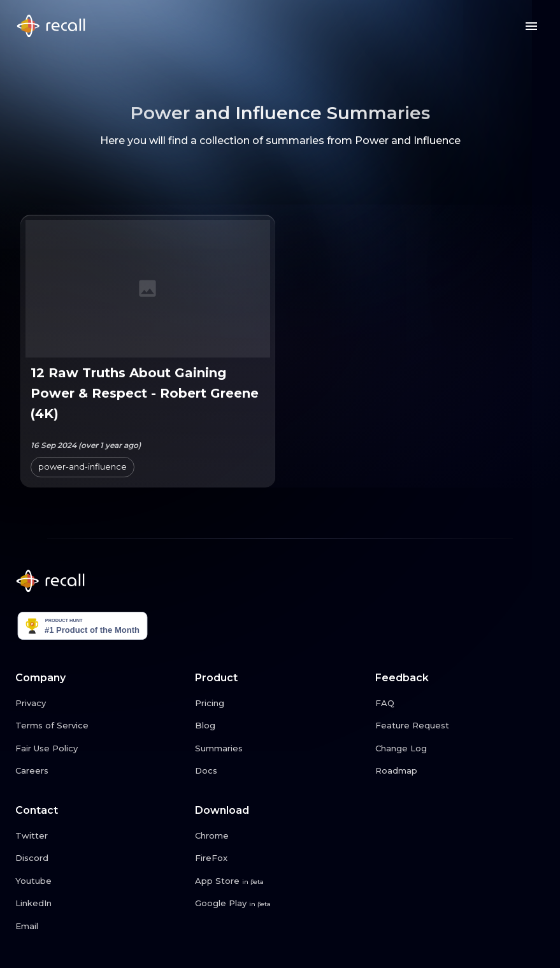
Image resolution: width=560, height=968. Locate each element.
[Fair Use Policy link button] (100, 749)
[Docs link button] (280, 771)
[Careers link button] (100, 771)
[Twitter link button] (100, 836)
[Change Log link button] (460, 749)
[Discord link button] (100, 858)
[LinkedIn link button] (100, 904)
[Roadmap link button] (460, 771)
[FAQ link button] (460, 704)
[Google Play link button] (280, 904)
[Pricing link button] (280, 704)
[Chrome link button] (280, 836)
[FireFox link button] (280, 858)
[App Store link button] (280, 881)
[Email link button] (100, 927)
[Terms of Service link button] (100, 726)
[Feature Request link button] (460, 726)
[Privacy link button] (100, 704)
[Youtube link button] (100, 881)
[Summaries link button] (280, 749)
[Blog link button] (280, 726)
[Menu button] (531, 26)
